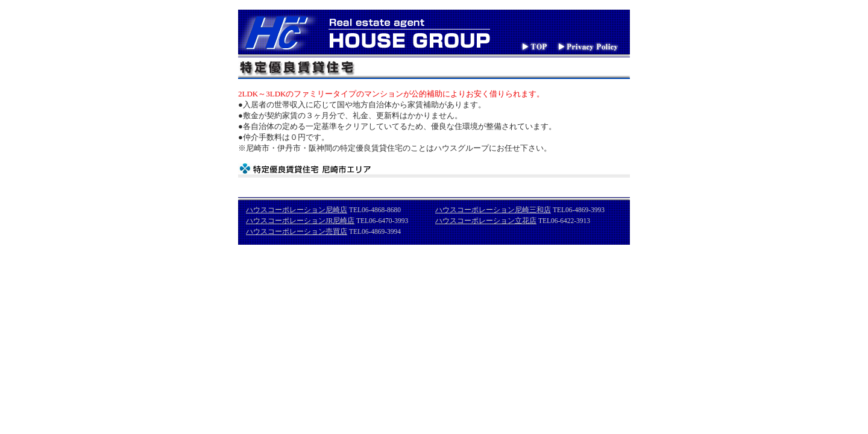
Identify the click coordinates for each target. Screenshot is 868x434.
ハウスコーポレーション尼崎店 (297, 210)
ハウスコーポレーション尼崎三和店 (493, 210)
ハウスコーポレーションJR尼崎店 (300, 221)
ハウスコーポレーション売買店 (297, 231)
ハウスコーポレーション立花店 (486, 221)
